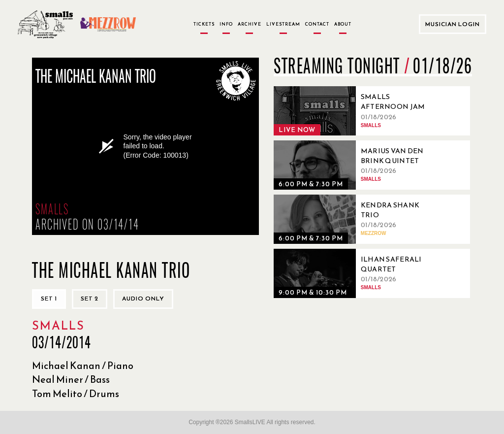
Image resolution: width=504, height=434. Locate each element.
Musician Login (453, 24)
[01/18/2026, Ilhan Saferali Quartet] (357, 273)
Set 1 (49, 299)
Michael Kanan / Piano (83, 366)
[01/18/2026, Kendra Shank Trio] (357, 219)
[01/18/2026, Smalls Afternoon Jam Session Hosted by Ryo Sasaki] (357, 111)
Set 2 (90, 299)
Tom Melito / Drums (76, 394)
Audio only (143, 299)
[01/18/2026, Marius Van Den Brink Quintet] (357, 165)
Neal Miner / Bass (71, 379)
